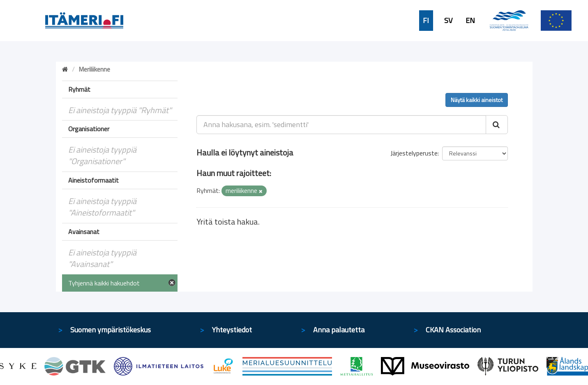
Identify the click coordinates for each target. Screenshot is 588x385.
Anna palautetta (339, 330)
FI (426, 21)
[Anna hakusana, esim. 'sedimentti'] (341, 125)
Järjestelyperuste (414, 153)
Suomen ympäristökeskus (111, 330)
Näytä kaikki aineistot (477, 100)
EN (470, 21)
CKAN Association (453, 330)
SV (448, 21)
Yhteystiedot (232, 330)
